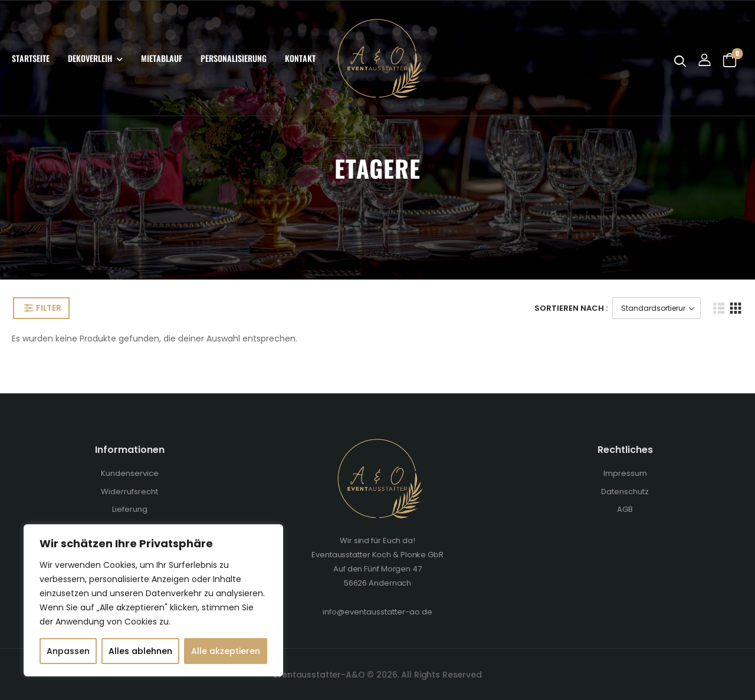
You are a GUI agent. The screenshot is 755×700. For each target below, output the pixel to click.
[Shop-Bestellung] (656, 308)
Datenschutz (625, 492)
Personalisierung (234, 58)
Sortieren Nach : (571, 308)
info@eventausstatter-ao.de (377, 612)
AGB (625, 509)
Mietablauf (162, 58)
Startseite (31, 58)
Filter (48, 308)
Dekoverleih (90, 58)
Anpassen (68, 651)
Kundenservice (130, 473)
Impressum (625, 473)
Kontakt (300, 58)
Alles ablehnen (140, 651)
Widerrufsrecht (129, 492)
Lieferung (130, 509)
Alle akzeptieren (226, 651)
